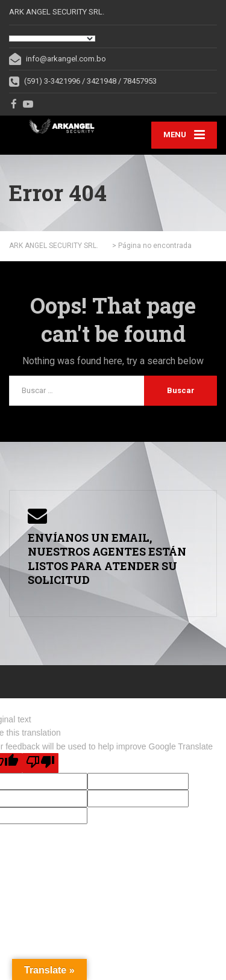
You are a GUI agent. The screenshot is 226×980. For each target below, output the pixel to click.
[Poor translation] (40, 763)
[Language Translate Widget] (52, 39)
